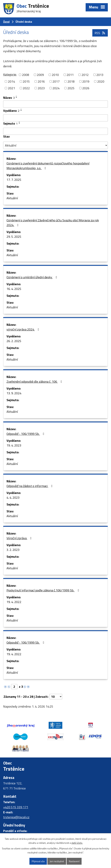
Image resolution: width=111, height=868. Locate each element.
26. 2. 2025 (14, 341)
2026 (86, 88)
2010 (55, 75)
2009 (40, 75)
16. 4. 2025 (14, 289)
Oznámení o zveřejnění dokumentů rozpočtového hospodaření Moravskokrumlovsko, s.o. (48, 166)
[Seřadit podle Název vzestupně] (17, 96)
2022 (26, 88)
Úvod (6, 22)
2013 (100, 75)
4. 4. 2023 (13, 498)
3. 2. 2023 (13, 550)
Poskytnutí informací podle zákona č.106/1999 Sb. (43, 590)
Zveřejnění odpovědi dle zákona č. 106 (35, 382)
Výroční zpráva (20, 538)
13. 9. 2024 (14, 393)
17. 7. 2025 (14, 180)
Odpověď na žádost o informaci (30, 486)
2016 (41, 81)
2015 (26, 81)
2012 (85, 75)
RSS (100, 33)
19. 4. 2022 (14, 602)
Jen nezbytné (57, 861)
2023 (41, 88)
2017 (56, 81)
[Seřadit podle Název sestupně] (17, 97)
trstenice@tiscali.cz (16, 817)
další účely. (77, 843)
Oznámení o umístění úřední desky (33, 277)
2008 (26, 75)
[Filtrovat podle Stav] (56, 145)
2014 (11, 81)
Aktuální (12, 198)
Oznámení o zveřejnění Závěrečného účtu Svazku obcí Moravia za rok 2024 (53, 223)
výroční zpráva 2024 (24, 329)
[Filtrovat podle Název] (56, 104)
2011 (70, 75)
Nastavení (74, 861)
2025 (71, 88)
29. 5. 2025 (14, 237)
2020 (101, 81)
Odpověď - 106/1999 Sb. (26, 434)
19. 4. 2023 (14, 445)
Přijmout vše (38, 861)
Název (9, 98)
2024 (56, 88)
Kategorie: (10, 74)
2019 (86, 81)
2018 (71, 81)
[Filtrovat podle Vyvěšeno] (56, 118)
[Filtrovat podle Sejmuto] (56, 131)
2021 (11, 88)
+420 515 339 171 (16, 807)
